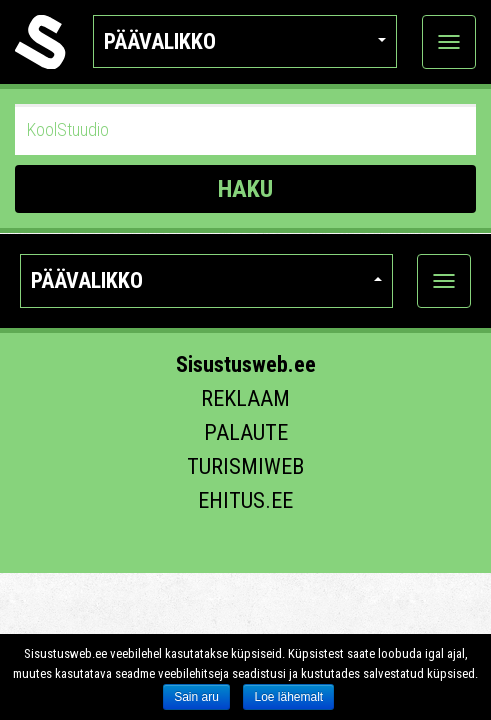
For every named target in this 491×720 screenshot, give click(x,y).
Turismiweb (245, 466)
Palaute (246, 432)
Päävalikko (245, 41)
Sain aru (196, 697)
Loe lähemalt (288, 697)
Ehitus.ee (245, 500)
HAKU (245, 189)
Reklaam (245, 398)
